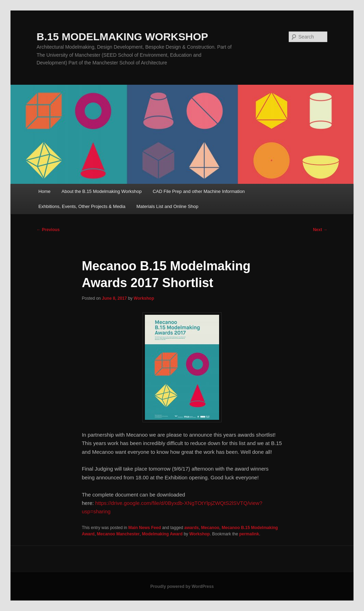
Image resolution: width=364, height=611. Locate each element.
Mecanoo (210, 528)
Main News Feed (144, 528)
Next (320, 230)
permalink (249, 534)
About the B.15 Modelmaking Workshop (102, 191)
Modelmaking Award (162, 534)
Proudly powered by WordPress (182, 586)
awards (192, 528)
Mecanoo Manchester (118, 534)
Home (45, 191)
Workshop (144, 298)
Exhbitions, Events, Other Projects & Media (82, 206)
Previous (48, 230)
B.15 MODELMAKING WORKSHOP (122, 37)
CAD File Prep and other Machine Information (199, 191)
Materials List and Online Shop (167, 206)
